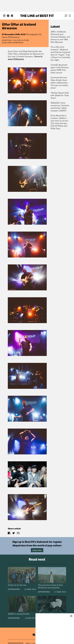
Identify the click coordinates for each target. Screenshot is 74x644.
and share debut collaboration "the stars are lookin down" (59, 83)
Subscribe (37, 524)
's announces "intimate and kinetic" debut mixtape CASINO (60, 107)
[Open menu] (70, 16)
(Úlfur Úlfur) (21, 40)
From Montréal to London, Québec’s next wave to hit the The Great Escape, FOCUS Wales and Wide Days (59, 122)
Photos (7, 40)
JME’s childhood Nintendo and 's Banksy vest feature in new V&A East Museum (60, 37)
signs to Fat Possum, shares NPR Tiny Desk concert (60, 69)
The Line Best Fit (37, 16)
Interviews (14, 563)
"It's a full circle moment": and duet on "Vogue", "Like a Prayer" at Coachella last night (61, 54)
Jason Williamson (16, 59)
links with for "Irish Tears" (60, 96)
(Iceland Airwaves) (13, 43)
